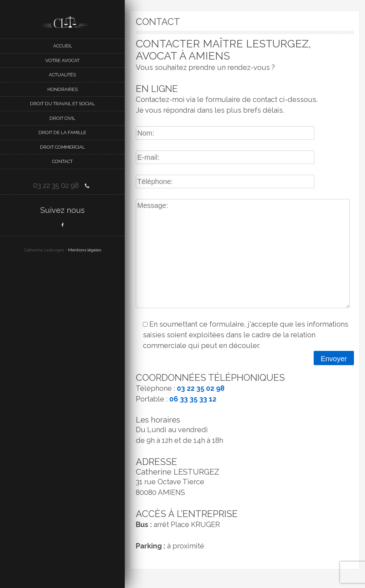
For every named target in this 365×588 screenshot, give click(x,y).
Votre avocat (62, 60)
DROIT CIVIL (62, 118)
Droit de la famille (62, 132)
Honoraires (63, 89)
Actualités (62, 75)
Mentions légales (85, 250)
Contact (62, 161)
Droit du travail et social (62, 104)
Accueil (63, 46)
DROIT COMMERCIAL (62, 147)
